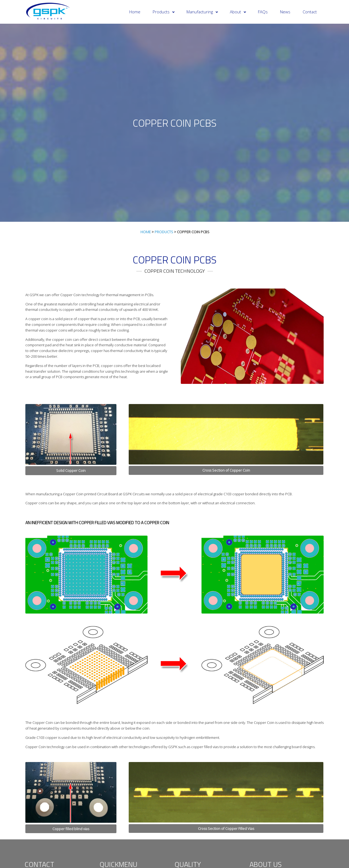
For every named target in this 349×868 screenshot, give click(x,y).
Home (135, 12)
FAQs (263, 12)
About (238, 12)
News (285, 12)
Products (164, 12)
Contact (310, 12)
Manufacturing (202, 12)
